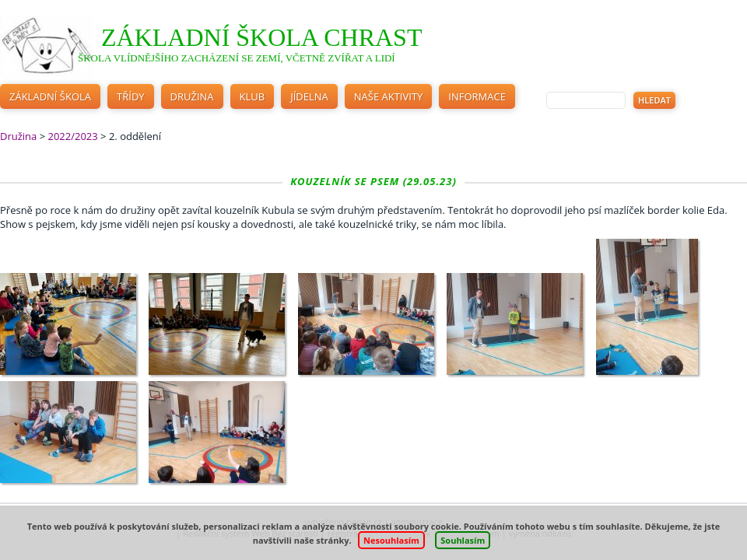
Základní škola (50, 96)
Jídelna (309, 96)
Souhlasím (463, 540)
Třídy (131, 96)
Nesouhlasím (391, 540)
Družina (192, 96)
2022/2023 (72, 136)
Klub (253, 96)
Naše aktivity (389, 96)
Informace (477, 96)
